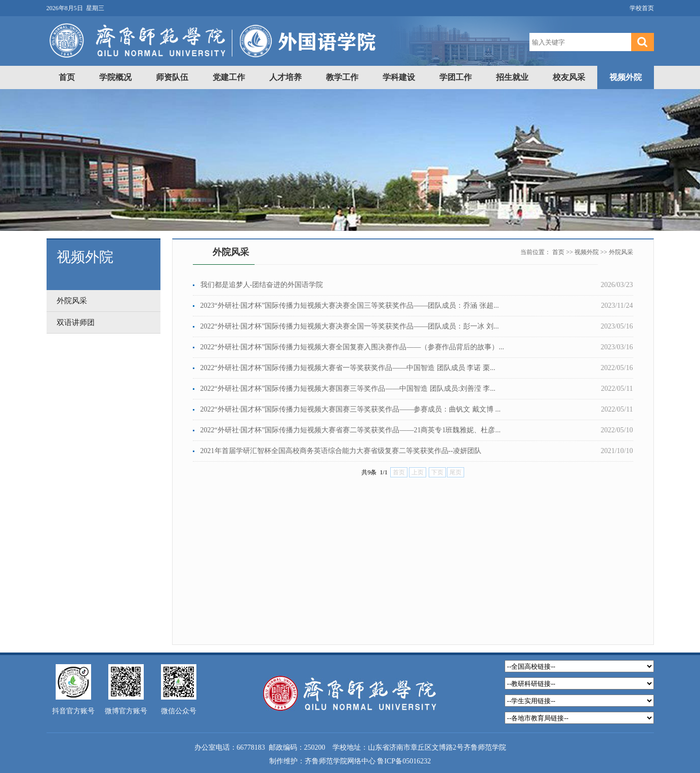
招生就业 (512, 77)
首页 (67, 77)
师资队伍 (172, 77)
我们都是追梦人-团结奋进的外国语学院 (262, 285)
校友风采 (569, 77)
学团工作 (456, 77)
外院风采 (621, 252)
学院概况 (115, 77)
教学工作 (342, 77)
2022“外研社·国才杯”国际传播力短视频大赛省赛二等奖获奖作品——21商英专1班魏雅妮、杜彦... (351, 430)
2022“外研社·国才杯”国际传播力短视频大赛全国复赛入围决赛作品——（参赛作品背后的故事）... (352, 347)
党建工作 (229, 77)
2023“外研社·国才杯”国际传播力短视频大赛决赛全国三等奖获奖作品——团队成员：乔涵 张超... (350, 306)
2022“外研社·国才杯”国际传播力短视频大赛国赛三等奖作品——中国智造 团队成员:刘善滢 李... (348, 389)
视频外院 (626, 77)
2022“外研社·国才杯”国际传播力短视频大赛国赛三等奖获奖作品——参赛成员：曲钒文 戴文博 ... (351, 409)
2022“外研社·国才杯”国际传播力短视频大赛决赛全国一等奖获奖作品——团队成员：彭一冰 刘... (350, 326)
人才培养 (285, 77)
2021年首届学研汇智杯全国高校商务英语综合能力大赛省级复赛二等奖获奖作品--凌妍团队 (341, 451)
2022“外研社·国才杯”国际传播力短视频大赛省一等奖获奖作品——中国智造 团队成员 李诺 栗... (348, 368)
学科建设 (399, 77)
